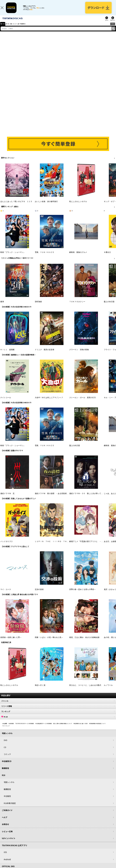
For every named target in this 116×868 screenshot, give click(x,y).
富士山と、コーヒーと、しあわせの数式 (85, 688)
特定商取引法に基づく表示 (81, 726)
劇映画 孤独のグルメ (78, 255)
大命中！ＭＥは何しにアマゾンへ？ (49, 401)
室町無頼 (38, 305)
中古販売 (7, 799)
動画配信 (5, 771)
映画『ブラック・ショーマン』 (13, 255)
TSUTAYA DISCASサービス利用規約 (25, 726)
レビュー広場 (7, 834)
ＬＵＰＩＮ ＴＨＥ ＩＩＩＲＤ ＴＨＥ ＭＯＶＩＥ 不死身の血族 (63, 544)
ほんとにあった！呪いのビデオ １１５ (16, 204)
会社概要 (5, 726)
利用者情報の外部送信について (97, 726)
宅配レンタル (9, 785)
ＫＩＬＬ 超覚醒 (7, 353)
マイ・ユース (6, 592)
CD (11, 27)
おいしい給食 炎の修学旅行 (46, 204)
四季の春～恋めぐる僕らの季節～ (83, 592)
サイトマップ (6, 729)
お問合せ (5, 827)
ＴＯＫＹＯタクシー (77, 305)
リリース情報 (58, 709)
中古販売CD (29, 27)
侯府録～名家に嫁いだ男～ (11, 640)
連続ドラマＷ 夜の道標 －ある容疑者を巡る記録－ (56, 497)
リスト (107, 23)
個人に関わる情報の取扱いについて (63, 726)
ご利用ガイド (7, 813)
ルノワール (108, 688)
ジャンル (58, 704)
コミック (19, 27)
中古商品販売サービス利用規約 (44, 726)
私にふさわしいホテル (78, 204)
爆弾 (2, 305)
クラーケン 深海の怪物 (79, 353)
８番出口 (107, 255)
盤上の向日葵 (109, 305)
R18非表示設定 (10, 806)
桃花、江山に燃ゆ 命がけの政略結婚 (84, 640)
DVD (5, 27)
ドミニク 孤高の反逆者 (45, 353)
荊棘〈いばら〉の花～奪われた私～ (49, 640)
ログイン (113, 23)
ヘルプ (5, 820)
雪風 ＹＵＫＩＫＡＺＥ (45, 255)
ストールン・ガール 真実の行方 (83, 401)
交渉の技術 (39, 592)
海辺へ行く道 (40, 688)
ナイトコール (6, 401)
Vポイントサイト (9, 841)
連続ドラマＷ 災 (7, 497)
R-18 (58, 720)
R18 (112, 27)
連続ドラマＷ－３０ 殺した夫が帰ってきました (89, 497)
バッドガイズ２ (7, 544)
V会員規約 (11, 726)
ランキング (58, 714)
